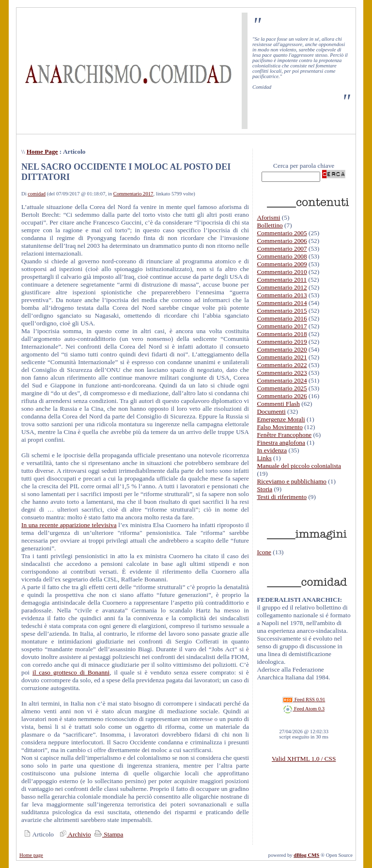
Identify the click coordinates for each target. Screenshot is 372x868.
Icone (264, 552)
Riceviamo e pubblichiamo (292, 481)
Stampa (108, 834)
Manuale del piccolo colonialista (299, 466)
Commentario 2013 (282, 295)
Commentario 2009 (282, 264)
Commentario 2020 (282, 349)
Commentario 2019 (282, 342)
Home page (31, 855)
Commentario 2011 (282, 280)
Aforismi (268, 217)
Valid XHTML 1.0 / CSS (304, 759)
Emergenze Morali (281, 419)
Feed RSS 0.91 (304, 699)
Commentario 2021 (282, 357)
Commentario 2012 (282, 287)
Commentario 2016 (282, 318)
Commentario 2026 (282, 396)
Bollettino (270, 225)
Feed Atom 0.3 (304, 709)
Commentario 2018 (282, 334)
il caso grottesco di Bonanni (71, 672)
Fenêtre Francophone (284, 435)
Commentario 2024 (282, 380)
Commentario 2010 (282, 272)
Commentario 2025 (282, 388)
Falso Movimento (279, 427)
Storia (264, 489)
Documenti (271, 411)
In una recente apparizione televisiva (69, 525)
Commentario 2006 (282, 241)
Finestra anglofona (281, 442)
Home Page (42, 152)
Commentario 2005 (282, 233)
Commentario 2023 (282, 373)
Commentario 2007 (282, 249)
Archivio (74, 834)
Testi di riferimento (282, 497)
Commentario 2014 (282, 303)
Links (264, 458)
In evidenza (272, 450)
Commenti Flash (278, 404)
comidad (37, 194)
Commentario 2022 (282, 365)
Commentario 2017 (133, 194)
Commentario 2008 (282, 256)
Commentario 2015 (282, 311)
